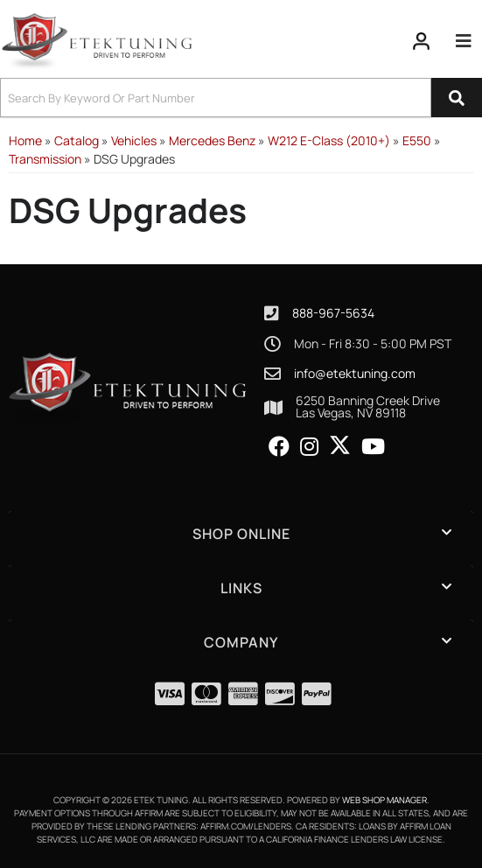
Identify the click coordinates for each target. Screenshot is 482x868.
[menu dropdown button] (463, 41)
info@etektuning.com (355, 374)
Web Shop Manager (384, 800)
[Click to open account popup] (422, 41)
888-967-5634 (333, 313)
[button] (241, 98)
